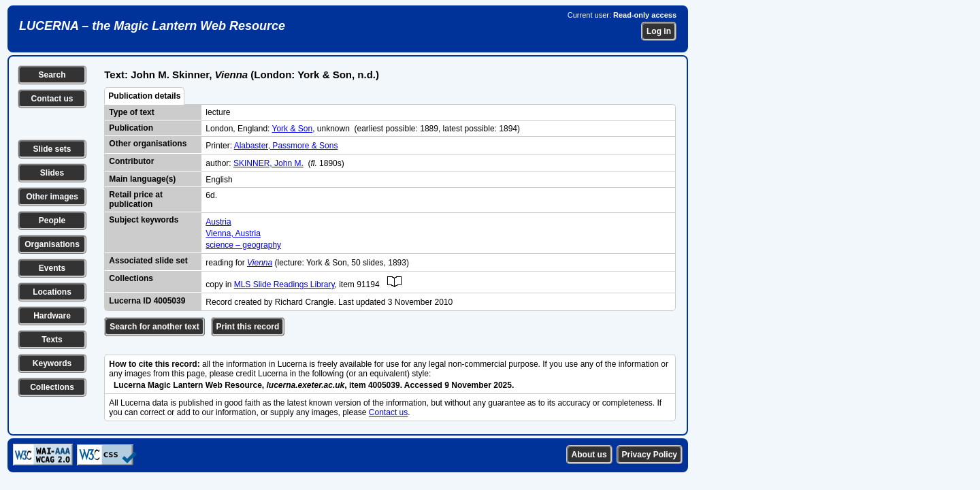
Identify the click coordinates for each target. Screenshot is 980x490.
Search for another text (154, 327)
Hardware (52, 316)
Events (52, 268)
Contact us (52, 99)
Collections (52, 387)
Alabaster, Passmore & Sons (286, 146)
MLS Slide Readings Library (284, 284)
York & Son (293, 129)
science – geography (243, 245)
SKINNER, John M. (268, 163)
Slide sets (52, 149)
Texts (52, 340)
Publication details (144, 96)
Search (52, 75)
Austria (218, 222)
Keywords (52, 363)
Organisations (52, 244)
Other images (52, 197)
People (52, 220)
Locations (52, 292)
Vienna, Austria (233, 233)
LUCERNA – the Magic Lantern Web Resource (152, 26)
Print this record (248, 327)
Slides (52, 173)
